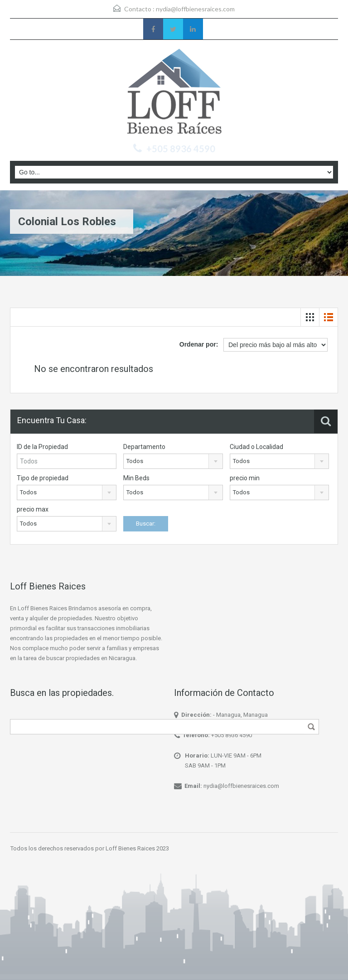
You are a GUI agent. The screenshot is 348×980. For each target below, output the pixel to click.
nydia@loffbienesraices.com (195, 9)
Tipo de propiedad (43, 478)
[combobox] (173, 461)
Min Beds (136, 478)
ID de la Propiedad (42, 447)
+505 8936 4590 (232, 735)
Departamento (144, 447)
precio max (33, 509)
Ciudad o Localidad (256, 447)
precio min (245, 478)
